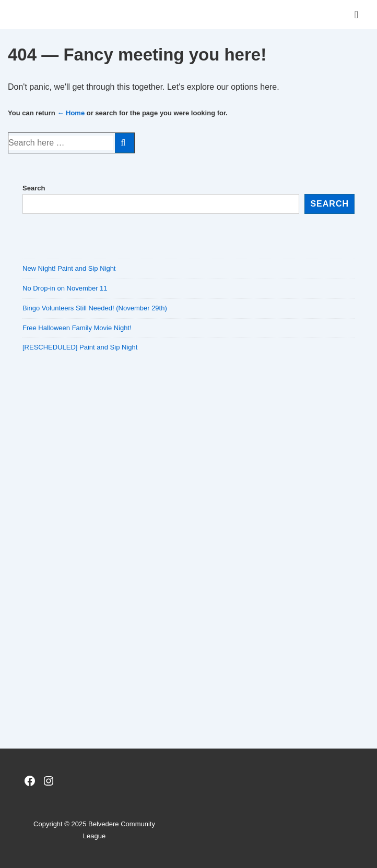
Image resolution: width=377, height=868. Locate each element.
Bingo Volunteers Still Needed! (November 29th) (95, 308)
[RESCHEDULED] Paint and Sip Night (80, 347)
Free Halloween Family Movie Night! (77, 328)
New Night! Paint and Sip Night (69, 268)
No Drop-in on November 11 (65, 288)
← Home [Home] (71, 113)
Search (34, 188)
